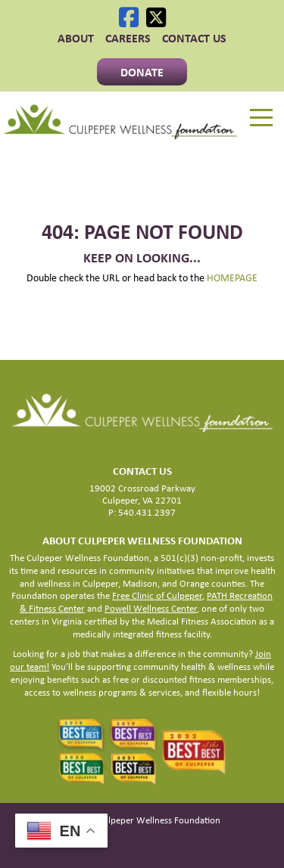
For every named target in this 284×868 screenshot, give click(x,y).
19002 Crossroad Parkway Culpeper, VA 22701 (142, 494)
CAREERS (128, 38)
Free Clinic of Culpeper (157, 595)
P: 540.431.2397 (142, 512)
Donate (142, 72)
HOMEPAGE (232, 277)
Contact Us (194, 38)
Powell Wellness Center (151, 608)
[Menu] (261, 118)
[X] (156, 17)
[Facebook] (129, 17)
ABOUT (76, 38)
